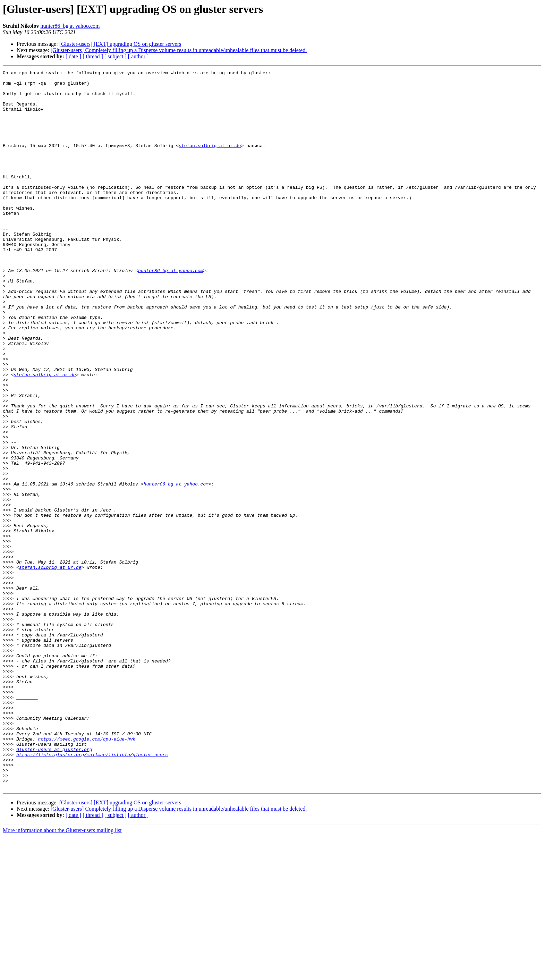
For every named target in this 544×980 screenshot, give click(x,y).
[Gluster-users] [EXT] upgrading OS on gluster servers (120, 44)
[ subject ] (116, 56)
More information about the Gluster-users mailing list (62, 974)
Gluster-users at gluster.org (54, 886)
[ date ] (73, 56)
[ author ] (138, 56)
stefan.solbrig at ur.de (210, 161)
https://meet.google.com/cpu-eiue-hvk (87, 873)
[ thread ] (93, 56)
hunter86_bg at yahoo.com (70, 26)
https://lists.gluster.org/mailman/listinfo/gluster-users (92, 892)
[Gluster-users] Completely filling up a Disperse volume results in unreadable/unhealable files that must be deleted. (179, 50)
